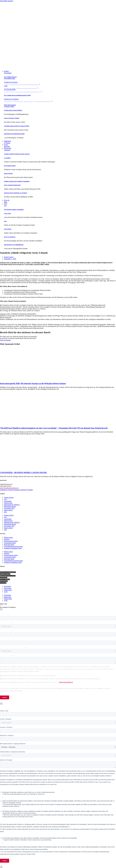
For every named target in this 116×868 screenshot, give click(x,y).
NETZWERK (4, 581)
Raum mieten (8, 510)
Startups (7, 539)
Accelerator (8, 501)
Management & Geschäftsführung (14, 245)
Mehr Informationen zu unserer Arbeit (10, 106)
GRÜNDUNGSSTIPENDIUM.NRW (14, 134)
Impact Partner (8, 173)
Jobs (5, 221)
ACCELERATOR (23, 90)
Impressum (8, 588)
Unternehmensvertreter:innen (13, 546)
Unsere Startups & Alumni (12, 118)
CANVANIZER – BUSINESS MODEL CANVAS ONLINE (23, 473)
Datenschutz (8, 590)
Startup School (9, 498)
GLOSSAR (3, 583)
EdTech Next (8, 503)
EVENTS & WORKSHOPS (8, 572)
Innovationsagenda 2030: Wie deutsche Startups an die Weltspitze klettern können (33, 383)
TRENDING (4, 578)
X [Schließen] (1, 704)
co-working (7, 158)
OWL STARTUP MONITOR (12, 185)
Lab (5, 499)
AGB (6, 592)
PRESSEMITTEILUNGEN (8, 576)
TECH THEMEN (5, 579)
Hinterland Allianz (10, 507)
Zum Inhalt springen (7, 1)
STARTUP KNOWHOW (7, 570)
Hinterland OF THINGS (12, 505)
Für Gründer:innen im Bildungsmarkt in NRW (17, 95)
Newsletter (7, 586)
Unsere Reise (8, 229)
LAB (22, 87)
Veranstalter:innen (10, 543)
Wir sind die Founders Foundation (14, 209)
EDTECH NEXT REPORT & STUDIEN (16, 193)
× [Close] (1, 609)
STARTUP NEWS (5, 574)
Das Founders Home (10, 166)
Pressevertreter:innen (11, 541)
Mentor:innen (8, 537)
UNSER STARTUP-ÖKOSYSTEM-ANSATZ (17, 154)
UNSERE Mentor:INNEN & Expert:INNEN (17, 126)
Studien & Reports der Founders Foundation (17, 181)
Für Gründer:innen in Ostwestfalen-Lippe (10, 78)
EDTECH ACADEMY (29, 100)
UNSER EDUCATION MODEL (13, 110)
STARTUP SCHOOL (22, 83)
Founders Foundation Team (13, 548)
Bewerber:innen (9, 545)
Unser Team (7, 213)
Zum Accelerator (5, 340)
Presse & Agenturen (10, 237)
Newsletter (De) (9, 508)
